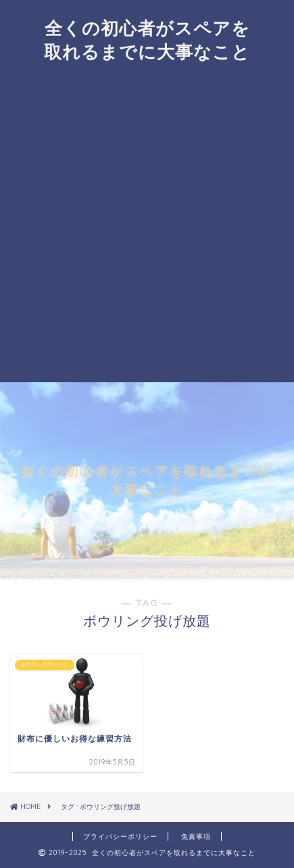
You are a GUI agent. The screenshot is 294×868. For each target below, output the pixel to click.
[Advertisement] (147, 228)
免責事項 (196, 837)
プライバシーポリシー (120, 837)
